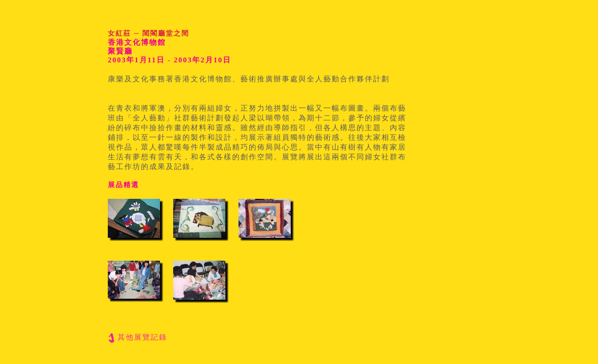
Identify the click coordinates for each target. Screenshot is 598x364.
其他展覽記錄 (142, 337)
